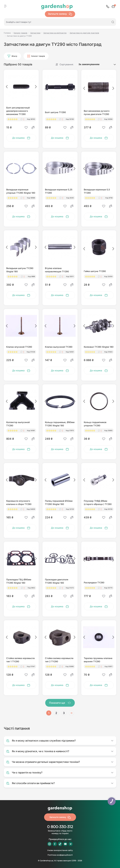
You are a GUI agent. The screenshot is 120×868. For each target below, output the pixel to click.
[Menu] (6, 6)
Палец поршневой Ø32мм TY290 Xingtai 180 (59, 503)
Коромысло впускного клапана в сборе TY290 (19, 503)
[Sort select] (95, 64)
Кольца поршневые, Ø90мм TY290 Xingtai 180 (60, 424)
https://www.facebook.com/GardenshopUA (55, 844)
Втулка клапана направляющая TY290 (57, 270)
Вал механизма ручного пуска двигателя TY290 (97, 113)
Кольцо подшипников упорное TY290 (95, 424)
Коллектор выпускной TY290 (18, 424)
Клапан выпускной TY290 (59, 347)
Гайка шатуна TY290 (95, 271)
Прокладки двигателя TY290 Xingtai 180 (57, 581)
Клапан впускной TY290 (19, 347)
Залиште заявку (60, 14)
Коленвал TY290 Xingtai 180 (99, 347)
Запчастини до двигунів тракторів (84, 33)
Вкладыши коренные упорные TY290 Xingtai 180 (21, 191)
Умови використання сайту (60, 850)
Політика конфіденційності (60, 855)
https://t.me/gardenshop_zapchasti (71, 844)
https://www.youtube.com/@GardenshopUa (65, 844)
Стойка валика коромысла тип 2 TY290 (59, 660)
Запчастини (35, 33)
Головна (7, 33)
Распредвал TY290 (94, 583)
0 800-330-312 (60, 827)
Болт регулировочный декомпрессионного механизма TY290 (18, 111)
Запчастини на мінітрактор (55, 33)
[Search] (113, 22)
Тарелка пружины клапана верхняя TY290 (98, 660)
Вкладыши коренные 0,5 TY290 (97, 191)
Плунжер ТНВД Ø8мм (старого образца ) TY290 (98, 503)
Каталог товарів (20, 33)
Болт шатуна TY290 (55, 112)
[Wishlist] (26, 127)
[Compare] (33, 127)
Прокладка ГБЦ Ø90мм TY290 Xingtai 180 (19, 581)
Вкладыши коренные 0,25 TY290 (59, 191)
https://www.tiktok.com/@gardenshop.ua (60, 844)
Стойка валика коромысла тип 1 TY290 (20, 660)
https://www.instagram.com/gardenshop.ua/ (50, 844)
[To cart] (21, 138)
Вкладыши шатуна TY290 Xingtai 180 (20, 270)
